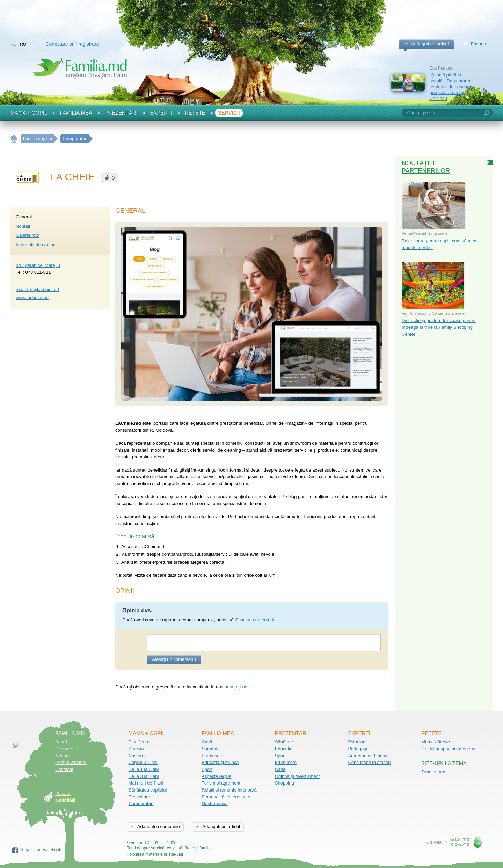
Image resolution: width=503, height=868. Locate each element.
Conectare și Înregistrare (72, 44)
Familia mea (76, 113)
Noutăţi (62, 756)
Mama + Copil (29, 113)
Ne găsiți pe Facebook (40, 850)
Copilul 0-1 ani (143, 762)
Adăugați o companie (158, 827)
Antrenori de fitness (367, 756)
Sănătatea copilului (148, 790)
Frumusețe (212, 756)
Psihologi (357, 742)
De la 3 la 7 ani (144, 776)
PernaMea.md (414, 233)
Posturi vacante (71, 762)
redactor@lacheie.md (37, 289)
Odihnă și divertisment (297, 776)
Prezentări (121, 113)
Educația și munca (220, 762)
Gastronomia (214, 804)
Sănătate (211, 749)
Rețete (195, 113)
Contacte (64, 769)
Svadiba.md (433, 772)
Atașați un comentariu (174, 659)
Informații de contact (36, 245)
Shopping (285, 783)
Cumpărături (141, 804)
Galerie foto (27, 235)
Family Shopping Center (422, 313)
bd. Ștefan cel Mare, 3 (38, 265)
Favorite (479, 44)
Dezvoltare (139, 797)
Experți (161, 113)
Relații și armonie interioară (229, 790)
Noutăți (23, 226)
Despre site (67, 749)
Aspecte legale (216, 776)
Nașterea (138, 756)
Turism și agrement (221, 783)
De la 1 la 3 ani (144, 769)
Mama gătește (436, 742)
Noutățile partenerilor (426, 167)
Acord (61, 742)
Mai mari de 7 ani (146, 783)
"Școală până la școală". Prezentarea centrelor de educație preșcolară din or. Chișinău (451, 87)
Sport (207, 769)
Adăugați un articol (430, 44)
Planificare (139, 742)
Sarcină (136, 749)
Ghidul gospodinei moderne (449, 749)
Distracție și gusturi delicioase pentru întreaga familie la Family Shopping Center (439, 327)
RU (13, 44)
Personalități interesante (226, 797)
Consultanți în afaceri (369, 762)
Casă (207, 742)
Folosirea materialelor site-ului (155, 854)
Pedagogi (358, 749)
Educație (284, 749)
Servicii (229, 113)
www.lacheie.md (32, 297)
